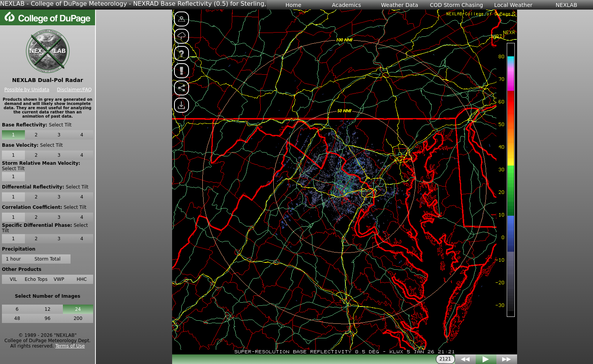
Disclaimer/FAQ (75, 90)
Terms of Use (70, 346)
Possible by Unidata (27, 90)
